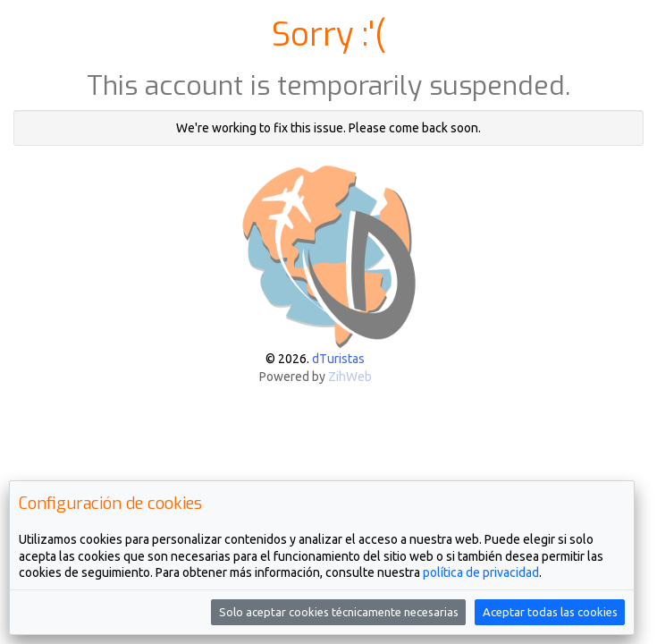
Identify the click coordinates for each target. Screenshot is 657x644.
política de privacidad (481, 572)
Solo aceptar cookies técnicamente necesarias (339, 612)
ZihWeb (350, 377)
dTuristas (338, 359)
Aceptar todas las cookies (550, 612)
